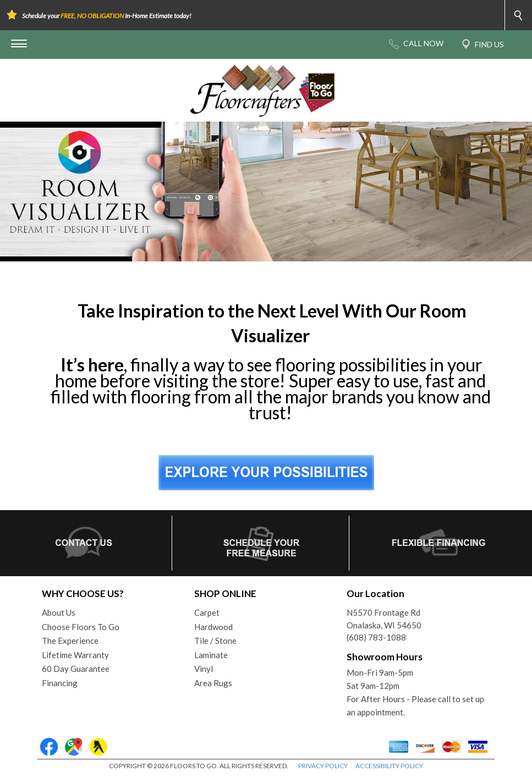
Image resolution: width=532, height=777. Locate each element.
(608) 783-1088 (376, 637)
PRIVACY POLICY (323, 766)
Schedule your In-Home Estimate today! (107, 16)
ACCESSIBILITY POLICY (389, 766)
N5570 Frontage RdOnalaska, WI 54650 (384, 619)
